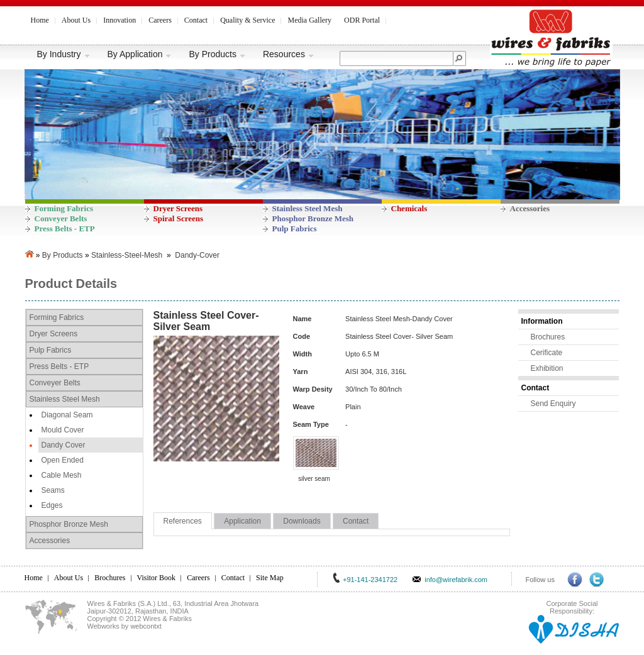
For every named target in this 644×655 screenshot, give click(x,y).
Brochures (548, 337)
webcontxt (146, 626)
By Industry (64, 54)
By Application (140, 54)
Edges (52, 505)
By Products (217, 54)
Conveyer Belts (61, 218)
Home (40, 20)
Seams (53, 490)
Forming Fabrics (64, 208)
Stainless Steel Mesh (308, 208)
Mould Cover (63, 430)
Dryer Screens (178, 208)
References (183, 521)
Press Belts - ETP (65, 228)
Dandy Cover (64, 445)
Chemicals (409, 208)
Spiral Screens (179, 218)
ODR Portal (362, 20)
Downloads (302, 521)
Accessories (530, 208)
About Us (76, 20)
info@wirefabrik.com (456, 580)
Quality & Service (247, 20)
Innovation (119, 20)
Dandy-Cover (197, 255)
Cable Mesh (62, 475)
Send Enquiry (553, 404)
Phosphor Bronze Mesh (313, 218)
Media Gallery (309, 20)
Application (242, 521)
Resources (289, 54)
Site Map (270, 578)
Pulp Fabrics (295, 228)
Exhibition (547, 368)
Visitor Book (157, 578)
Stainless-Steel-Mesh (127, 255)
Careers (160, 20)
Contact (196, 20)
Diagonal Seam (67, 415)
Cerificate (547, 353)
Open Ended (63, 460)
